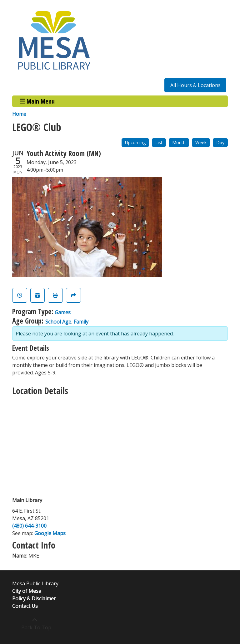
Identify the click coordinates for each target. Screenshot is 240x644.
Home (19, 114)
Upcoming (135, 142)
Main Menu (37, 101)
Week (201, 142)
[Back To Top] (35, 624)
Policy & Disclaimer (34, 598)
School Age (58, 322)
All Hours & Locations (195, 85)
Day (220, 142)
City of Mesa (27, 591)
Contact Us (25, 606)
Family (81, 322)
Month (179, 142)
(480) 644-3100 (29, 526)
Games (63, 312)
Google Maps (50, 533)
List (159, 142)
